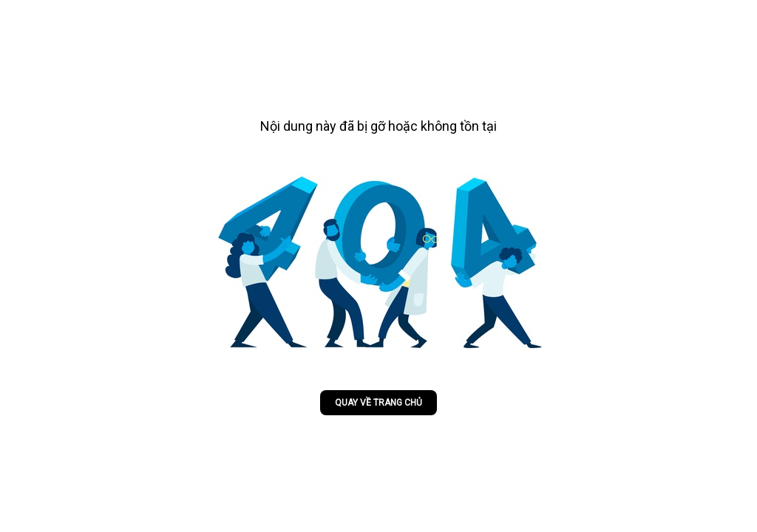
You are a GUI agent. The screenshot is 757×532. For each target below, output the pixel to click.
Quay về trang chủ (378, 403)
